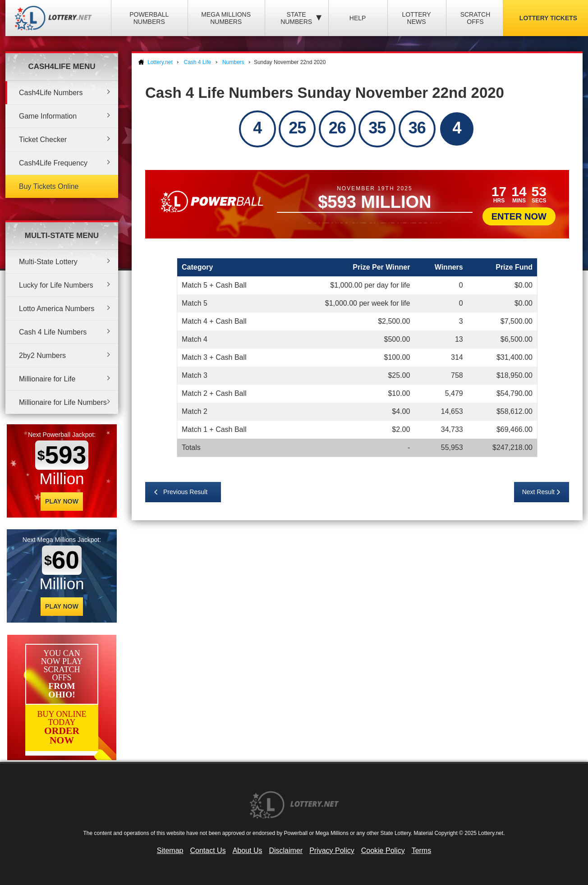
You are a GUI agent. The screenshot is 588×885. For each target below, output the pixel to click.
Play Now (62, 501)
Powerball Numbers (149, 18)
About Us (248, 851)
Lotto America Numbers (57, 309)
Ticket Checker (43, 140)
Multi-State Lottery (48, 262)
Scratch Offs (475, 18)
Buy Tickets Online (49, 186)
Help (358, 18)
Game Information (48, 116)
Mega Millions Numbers (226, 18)
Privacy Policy (332, 851)
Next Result (538, 492)
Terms (422, 851)
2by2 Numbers (42, 355)
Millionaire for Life (47, 379)
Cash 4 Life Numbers (53, 332)
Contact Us (208, 851)
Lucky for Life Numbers (56, 285)
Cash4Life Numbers (51, 93)
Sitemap (170, 851)
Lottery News (416, 18)
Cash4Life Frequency (53, 163)
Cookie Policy (383, 851)
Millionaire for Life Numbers (63, 402)
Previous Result (185, 492)
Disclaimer (286, 851)
